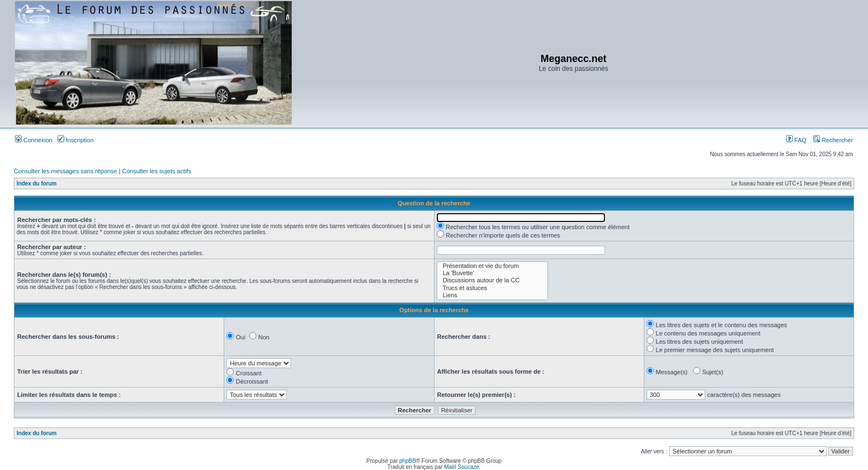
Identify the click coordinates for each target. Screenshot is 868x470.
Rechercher (833, 140)
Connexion (34, 140)
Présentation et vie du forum (492, 266)
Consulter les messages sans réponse (65, 171)
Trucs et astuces (492, 288)
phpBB (407, 461)
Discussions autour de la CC (492, 280)
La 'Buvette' (492, 273)
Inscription (76, 140)
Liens (492, 295)
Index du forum (37, 184)
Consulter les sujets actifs (156, 171)
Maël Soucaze (461, 467)
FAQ (796, 140)
